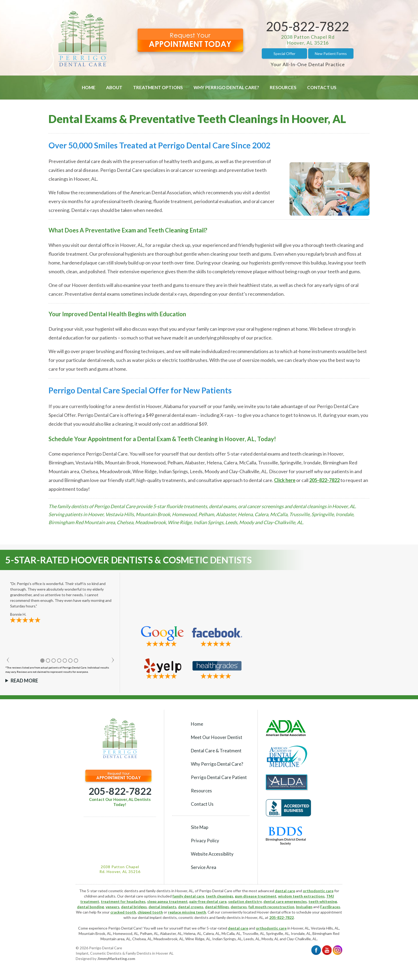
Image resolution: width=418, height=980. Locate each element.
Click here (285, 480)
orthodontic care (318, 891)
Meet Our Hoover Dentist (217, 737)
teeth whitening (323, 901)
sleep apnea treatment (167, 901)
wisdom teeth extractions (301, 896)
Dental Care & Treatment (216, 751)
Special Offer (284, 54)
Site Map (200, 827)
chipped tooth (150, 912)
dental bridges (134, 907)
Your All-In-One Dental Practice (308, 64)
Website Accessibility (212, 854)
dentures (239, 907)
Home (89, 87)
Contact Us (322, 87)
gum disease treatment (256, 896)
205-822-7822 (308, 26)
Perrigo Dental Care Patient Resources (219, 784)
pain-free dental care (208, 901)
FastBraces (330, 907)
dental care (285, 891)
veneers (112, 907)
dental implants (162, 907)
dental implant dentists (157, 917)
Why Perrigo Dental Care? (226, 87)
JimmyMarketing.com (116, 959)
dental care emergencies (285, 901)
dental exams (106, 294)
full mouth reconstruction (271, 907)
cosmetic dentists (193, 917)
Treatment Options (158, 87)
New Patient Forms (331, 54)
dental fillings (217, 907)
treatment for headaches (123, 901)
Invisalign (304, 907)
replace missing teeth (187, 912)
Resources (283, 87)
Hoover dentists (89, 285)
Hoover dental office (274, 912)
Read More (24, 681)
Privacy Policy (205, 841)
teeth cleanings (220, 896)
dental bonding (91, 907)
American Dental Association (161, 192)
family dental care (188, 896)
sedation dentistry (245, 901)
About (114, 87)
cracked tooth (123, 912)
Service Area (204, 867)
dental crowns (191, 907)
